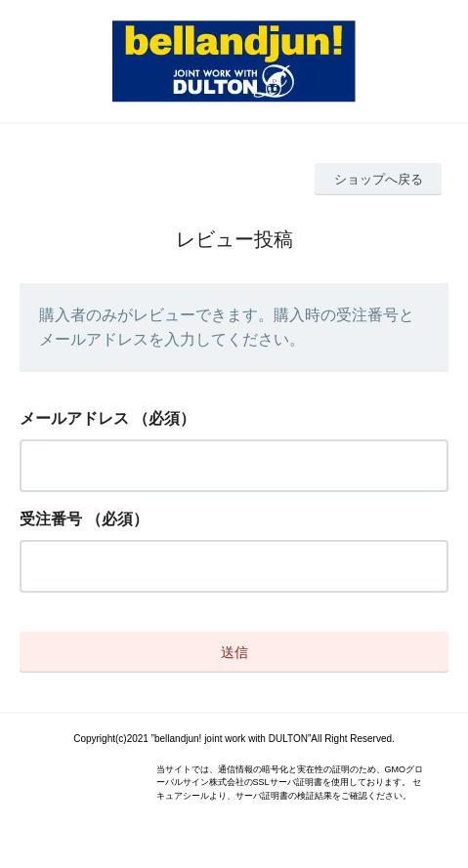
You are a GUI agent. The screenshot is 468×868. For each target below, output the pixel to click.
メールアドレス (74, 418)
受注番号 (51, 519)
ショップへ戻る (379, 179)
